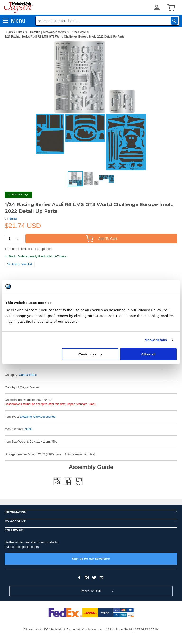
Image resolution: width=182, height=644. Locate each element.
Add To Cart (101, 239)
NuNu (13, 219)
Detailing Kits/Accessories (48, 32)
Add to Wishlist (20, 264)
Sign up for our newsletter (91, 559)
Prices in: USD (91, 591)
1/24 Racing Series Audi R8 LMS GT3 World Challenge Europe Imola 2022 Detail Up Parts (65, 37)
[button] (169, 50)
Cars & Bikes (15, 32)
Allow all (148, 354)
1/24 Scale (79, 32)
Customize (90, 354)
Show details (156, 340)
